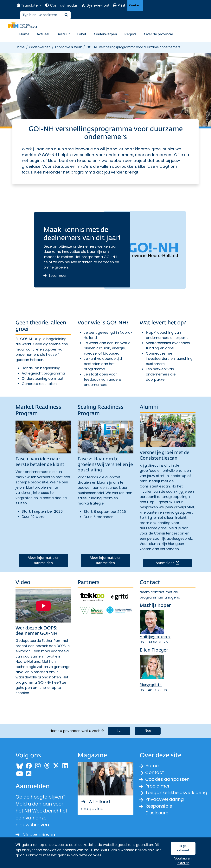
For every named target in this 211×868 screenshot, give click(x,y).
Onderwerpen (105, 34)
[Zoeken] (41, 15)
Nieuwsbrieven (36, 834)
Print (119, 5)
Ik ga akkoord (183, 848)
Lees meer (55, 276)
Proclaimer (158, 786)
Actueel (43, 34)
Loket (82, 34)
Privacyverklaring (165, 800)
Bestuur (63, 34)
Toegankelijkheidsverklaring (177, 793)
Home (24, 34)
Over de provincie (158, 34)
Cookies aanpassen (168, 779)
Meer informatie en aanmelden (43, 561)
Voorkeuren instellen (183, 861)
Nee (148, 730)
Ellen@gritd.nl (151, 685)
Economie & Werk (68, 47)
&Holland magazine (96, 805)
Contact (135, 6)
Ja (119, 730)
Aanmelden (174, 563)
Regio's (130, 34)
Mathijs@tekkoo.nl (155, 637)
